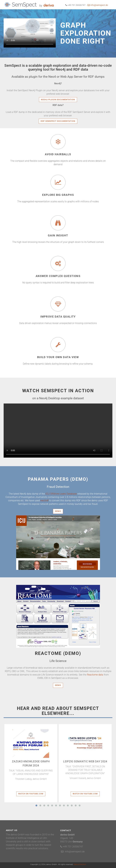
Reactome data (95, 675)
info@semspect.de (98, 5)
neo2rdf (44, 500)
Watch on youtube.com (31, 794)
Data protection (80, 864)
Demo (58, 511)
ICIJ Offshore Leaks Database (61, 494)
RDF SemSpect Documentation (58, 121)
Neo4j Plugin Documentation (58, 100)
